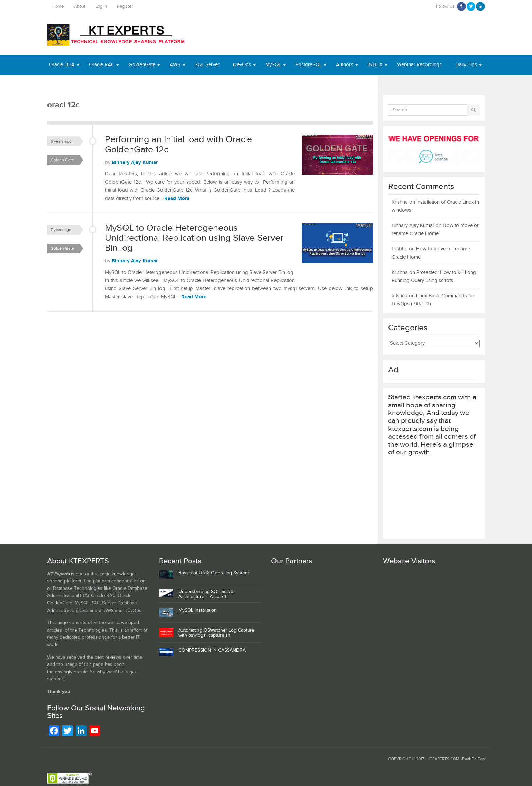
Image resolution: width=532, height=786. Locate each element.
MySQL (273, 65)
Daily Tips (466, 65)
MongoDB (116, 85)
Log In (101, 7)
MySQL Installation (198, 610)
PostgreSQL (308, 65)
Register (125, 7)
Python (83, 85)
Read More (177, 198)
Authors (345, 65)
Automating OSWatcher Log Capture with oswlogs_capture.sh (216, 633)
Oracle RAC (102, 65)
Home (58, 7)
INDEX (375, 65)
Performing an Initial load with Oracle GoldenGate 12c (178, 145)
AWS (175, 65)
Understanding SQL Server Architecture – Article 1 (207, 594)
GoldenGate (142, 65)
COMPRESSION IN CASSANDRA (212, 650)
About (80, 7)
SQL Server (207, 65)
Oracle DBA (62, 65)
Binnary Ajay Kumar (135, 162)
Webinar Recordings (419, 65)
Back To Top (473, 759)
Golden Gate (62, 160)
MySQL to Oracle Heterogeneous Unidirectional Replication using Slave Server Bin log (194, 238)
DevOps (242, 65)
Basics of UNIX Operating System (214, 573)
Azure (55, 85)
